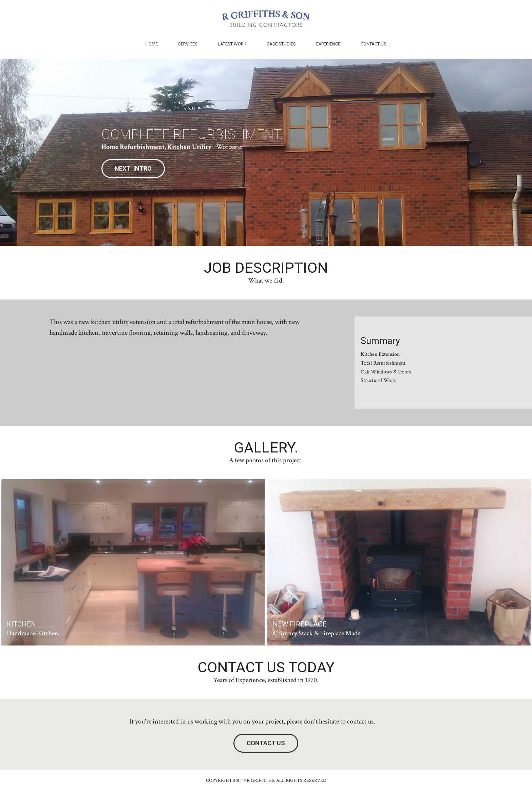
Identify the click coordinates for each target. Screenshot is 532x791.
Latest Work (232, 44)
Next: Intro (133, 168)
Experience (328, 44)
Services (188, 44)
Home (152, 44)
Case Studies (281, 44)
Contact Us (374, 44)
